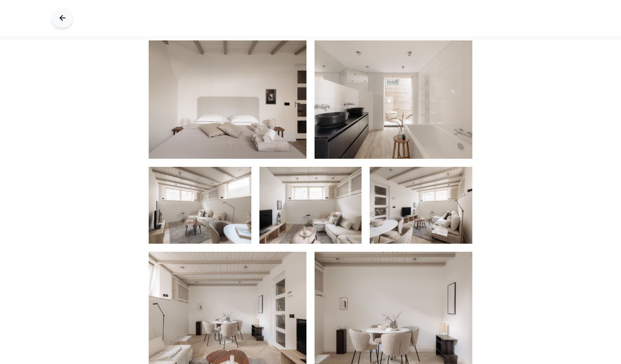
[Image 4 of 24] (421, 205)
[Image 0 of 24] (228, 100)
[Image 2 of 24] (200, 205)
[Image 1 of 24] (393, 100)
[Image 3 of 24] (311, 205)
